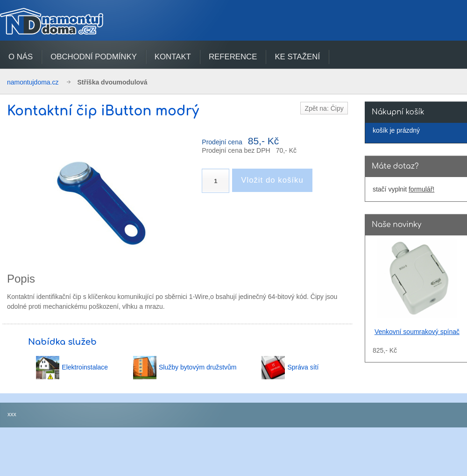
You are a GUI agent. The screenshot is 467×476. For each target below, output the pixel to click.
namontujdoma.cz (33, 82)
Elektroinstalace (85, 367)
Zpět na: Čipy (324, 108)
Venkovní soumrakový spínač (417, 332)
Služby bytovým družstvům (198, 367)
